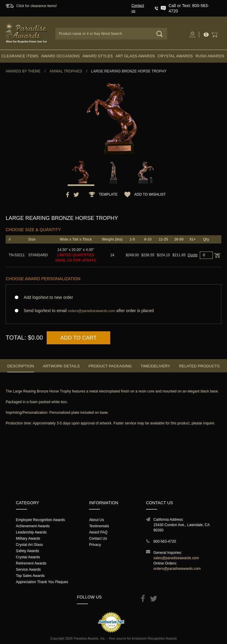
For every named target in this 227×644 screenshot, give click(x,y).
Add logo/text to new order (47, 297)
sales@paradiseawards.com (176, 558)
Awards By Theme (23, 71)
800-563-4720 (165, 541)
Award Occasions (60, 56)
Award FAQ (98, 532)
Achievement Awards (33, 526)
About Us (96, 520)
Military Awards (28, 538)
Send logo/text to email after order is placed (113, 311)
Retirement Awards (31, 563)
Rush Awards (210, 56)
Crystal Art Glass (29, 545)
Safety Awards (27, 551)
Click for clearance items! (37, 6)
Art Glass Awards (135, 56)
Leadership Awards (31, 532)
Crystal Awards (175, 56)
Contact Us (98, 538)
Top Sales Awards (30, 576)
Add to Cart (78, 338)
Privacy (95, 545)
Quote (193, 255)
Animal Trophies (66, 71)
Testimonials (99, 526)
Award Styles (98, 56)
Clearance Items (20, 56)
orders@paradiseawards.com (177, 569)
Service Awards (28, 570)
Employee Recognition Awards (40, 520)
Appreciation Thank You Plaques (42, 582)
